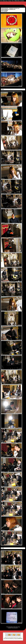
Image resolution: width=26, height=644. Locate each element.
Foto (13, 1)
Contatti (9, 628)
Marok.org (5, 1)
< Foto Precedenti (9, 627)
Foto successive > (15, 628)
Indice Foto (15, 627)
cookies (20, 638)
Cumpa (9, 1)
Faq (19, 627)
